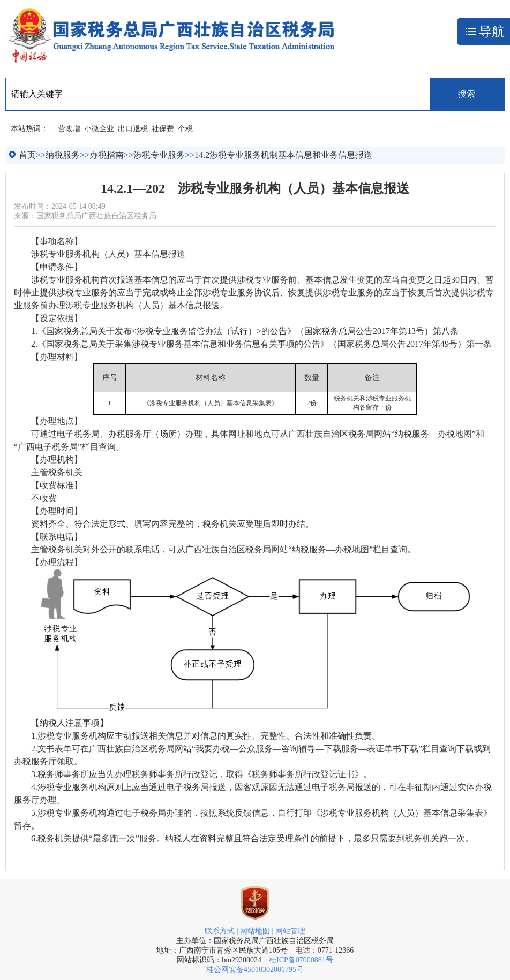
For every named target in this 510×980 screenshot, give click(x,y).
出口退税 (133, 129)
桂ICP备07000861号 (301, 960)
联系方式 (220, 931)
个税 (185, 129)
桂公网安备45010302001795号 (255, 970)
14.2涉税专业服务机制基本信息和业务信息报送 (283, 155)
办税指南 (107, 155)
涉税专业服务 (159, 155)
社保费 (163, 129)
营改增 (69, 129)
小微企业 (99, 129)
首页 (27, 155)
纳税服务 (63, 155)
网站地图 (255, 931)
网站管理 (290, 931)
